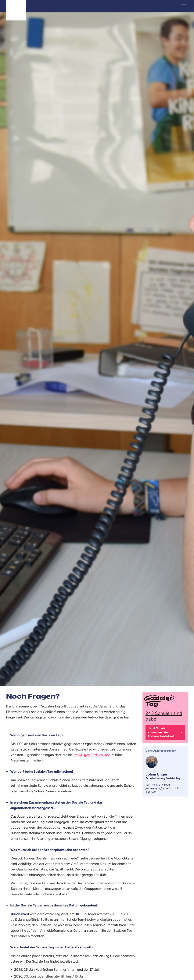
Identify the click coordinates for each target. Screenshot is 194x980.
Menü (184, 4)
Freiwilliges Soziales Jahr (91, 755)
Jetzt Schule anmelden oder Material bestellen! (161, 732)
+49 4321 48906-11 (162, 785)
